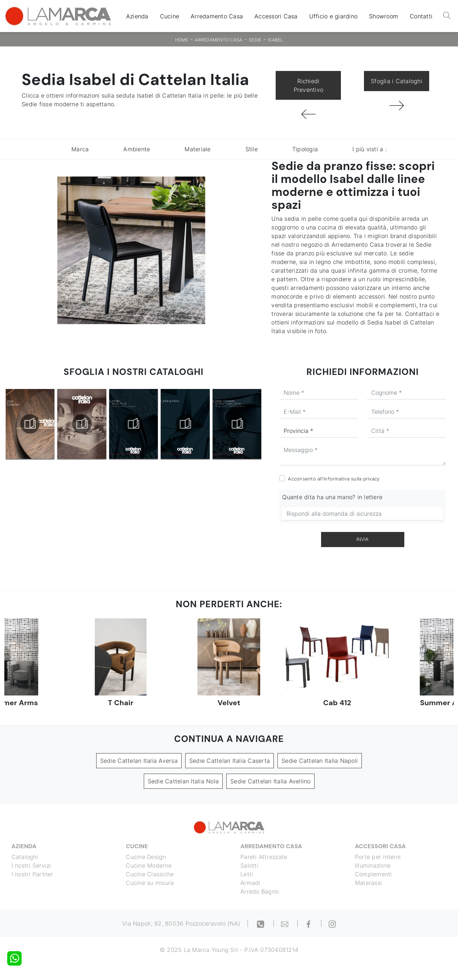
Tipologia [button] (305, 149)
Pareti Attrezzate (264, 857)
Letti (247, 874)
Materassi (368, 883)
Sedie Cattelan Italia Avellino (270, 781)
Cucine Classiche (150, 874)
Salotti (250, 865)
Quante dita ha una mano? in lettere (332, 497)
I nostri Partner (32, 874)
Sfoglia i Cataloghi (397, 81)
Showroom (384, 16)
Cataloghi (25, 857)
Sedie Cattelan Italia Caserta (230, 761)
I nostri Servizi (31, 865)
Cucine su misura (150, 883)
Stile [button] (252, 149)
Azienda (137, 16)
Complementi (373, 874)
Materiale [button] (197, 149)
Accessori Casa (276, 16)
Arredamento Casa (217, 16)
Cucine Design (146, 857)
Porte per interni (378, 857)
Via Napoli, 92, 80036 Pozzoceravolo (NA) (181, 923)
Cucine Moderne (149, 865)
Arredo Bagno (260, 891)
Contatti (421, 16)
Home (182, 40)
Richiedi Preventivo (309, 85)
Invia (363, 539)
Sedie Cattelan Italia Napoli (320, 761)
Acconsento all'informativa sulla (334, 479)
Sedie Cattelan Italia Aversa (139, 761)
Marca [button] (80, 149)
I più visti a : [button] (370, 149)
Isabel (275, 40)
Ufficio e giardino (334, 16)
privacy (372, 479)
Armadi (251, 883)
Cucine (170, 16)
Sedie (255, 40)
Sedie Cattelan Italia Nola (183, 781)
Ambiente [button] (137, 149)
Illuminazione (373, 865)
